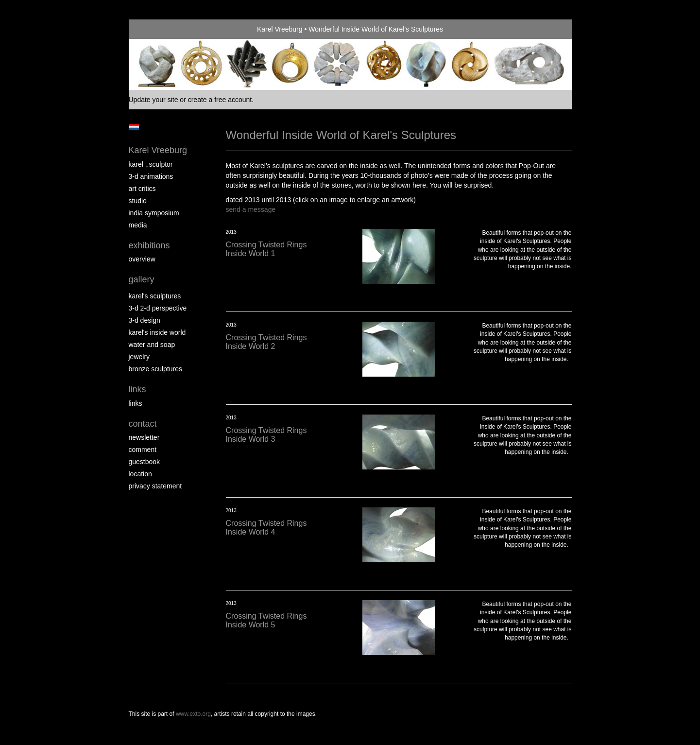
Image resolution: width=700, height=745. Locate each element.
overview (142, 259)
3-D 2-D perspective (158, 308)
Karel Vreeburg (280, 29)
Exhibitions (149, 245)
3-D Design (145, 320)
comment (143, 450)
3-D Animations (151, 176)
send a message (251, 209)
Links (137, 389)
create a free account (220, 100)
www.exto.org (193, 714)
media (138, 225)
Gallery (142, 279)
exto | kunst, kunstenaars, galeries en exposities (156, 29)
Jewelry (139, 357)
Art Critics (142, 189)
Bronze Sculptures (156, 369)
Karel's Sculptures (155, 296)
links (136, 403)
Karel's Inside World (157, 332)
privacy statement (155, 486)
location (140, 474)
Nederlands (134, 127)
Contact (143, 424)
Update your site (154, 100)
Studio (138, 201)
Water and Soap (152, 345)
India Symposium (154, 213)
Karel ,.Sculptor (151, 164)
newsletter (144, 437)
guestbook (145, 462)
